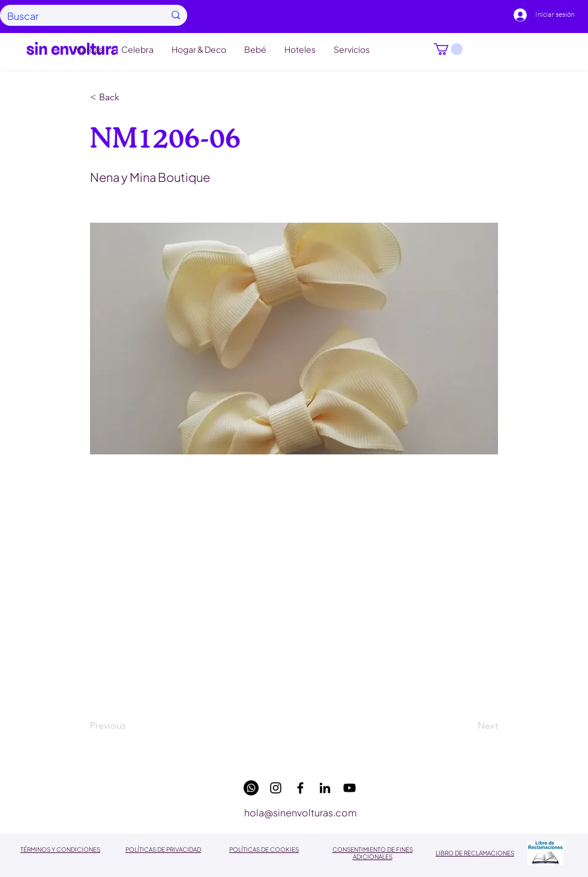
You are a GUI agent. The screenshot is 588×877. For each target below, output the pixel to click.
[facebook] (300, 788)
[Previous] (130, 726)
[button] (448, 49)
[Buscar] (77, 16)
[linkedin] (325, 788)
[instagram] (276, 788)
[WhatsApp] (251, 788)
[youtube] (349, 788)
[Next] (468, 726)
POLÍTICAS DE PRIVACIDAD (163, 849)
